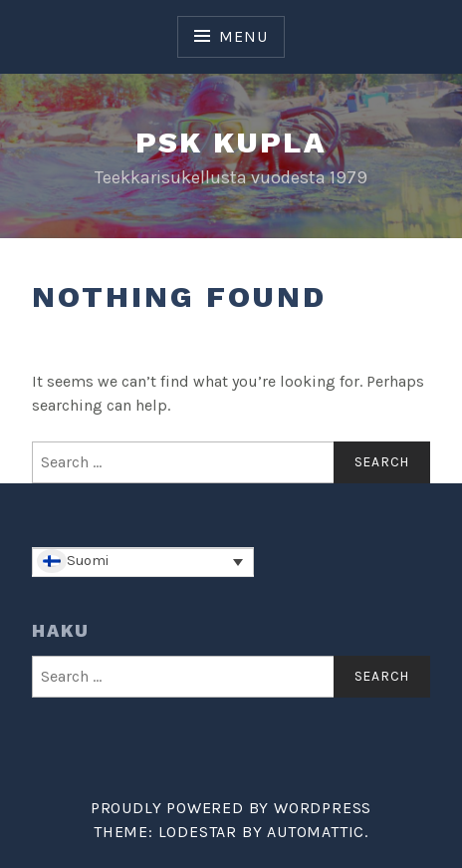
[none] (143, 562)
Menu (243, 36)
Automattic (316, 832)
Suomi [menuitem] (88, 561)
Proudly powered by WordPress (231, 808)
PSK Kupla (231, 142)
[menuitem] (143, 562)
